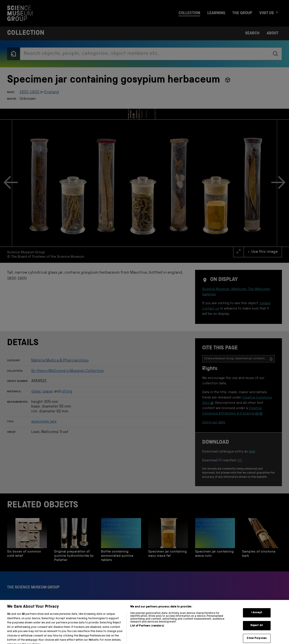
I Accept (257, 619)
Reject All (257, 632)
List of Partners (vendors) (147, 632)
